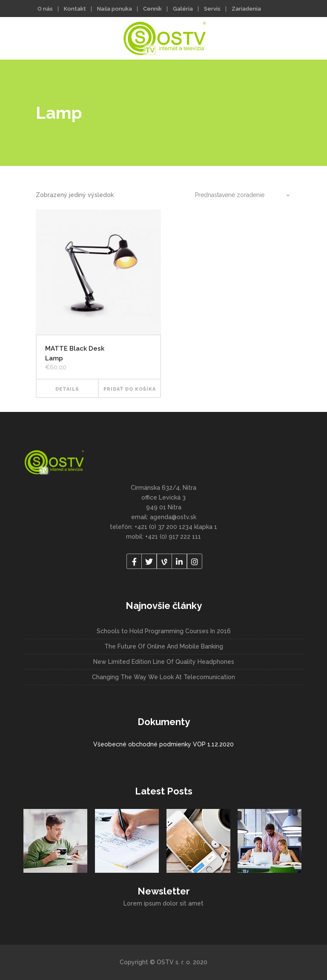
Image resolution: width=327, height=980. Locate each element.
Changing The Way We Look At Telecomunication (163, 677)
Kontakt (75, 9)
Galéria (183, 9)
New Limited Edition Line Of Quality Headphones (164, 662)
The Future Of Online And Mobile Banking (164, 646)
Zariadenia (246, 9)
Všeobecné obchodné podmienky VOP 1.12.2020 (163, 744)
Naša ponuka (115, 9)
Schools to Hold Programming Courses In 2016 (164, 631)
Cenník (152, 9)
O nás (45, 9)
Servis (212, 9)
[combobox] (238, 195)
